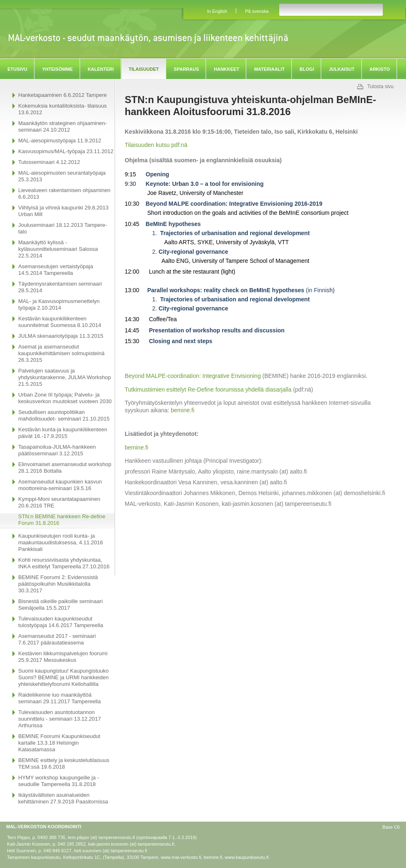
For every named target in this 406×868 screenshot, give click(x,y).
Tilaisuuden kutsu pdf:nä (156, 145)
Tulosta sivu (380, 87)
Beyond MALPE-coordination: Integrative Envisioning (193, 376)
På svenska (257, 11)
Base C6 (391, 827)
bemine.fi (182, 410)
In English (217, 11)
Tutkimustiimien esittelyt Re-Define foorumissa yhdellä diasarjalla (208, 390)
